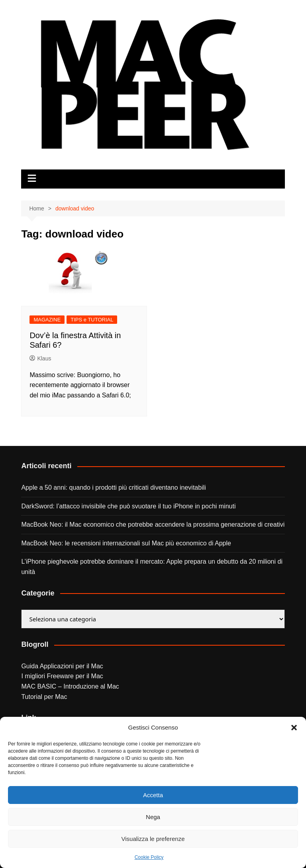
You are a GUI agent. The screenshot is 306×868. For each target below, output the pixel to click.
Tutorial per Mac (44, 697)
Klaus (40, 358)
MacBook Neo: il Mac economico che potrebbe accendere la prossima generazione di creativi (153, 524)
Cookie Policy (149, 857)
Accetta (153, 795)
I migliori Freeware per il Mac (62, 676)
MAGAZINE (47, 320)
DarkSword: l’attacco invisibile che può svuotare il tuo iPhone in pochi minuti (128, 506)
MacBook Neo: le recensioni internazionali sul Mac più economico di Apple (126, 543)
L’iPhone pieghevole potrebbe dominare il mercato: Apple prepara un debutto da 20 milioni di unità (152, 567)
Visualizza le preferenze (153, 839)
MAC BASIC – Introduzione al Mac (70, 686)
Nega (153, 817)
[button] (294, 728)
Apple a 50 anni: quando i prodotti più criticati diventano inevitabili (113, 488)
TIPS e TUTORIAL (92, 320)
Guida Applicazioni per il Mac (62, 666)
